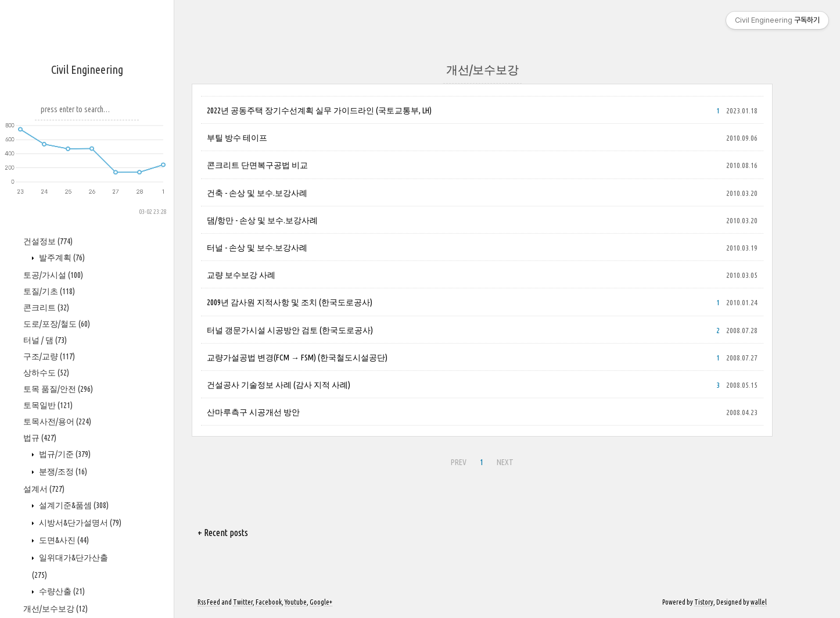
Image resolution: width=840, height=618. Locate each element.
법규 (40, 438)
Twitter (243, 602)
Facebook (269, 602)
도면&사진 (63, 540)
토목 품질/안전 (58, 389)
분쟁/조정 (62, 471)
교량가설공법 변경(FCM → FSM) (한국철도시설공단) (297, 358)
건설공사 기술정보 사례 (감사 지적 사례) (279, 385)
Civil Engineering (87, 69)
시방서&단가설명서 (79, 523)
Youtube (296, 602)
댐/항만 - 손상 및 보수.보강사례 (262, 220)
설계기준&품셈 (73, 505)
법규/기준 (64, 454)
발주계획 (61, 258)
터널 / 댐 (45, 340)
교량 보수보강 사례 (241, 275)
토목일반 (48, 405)
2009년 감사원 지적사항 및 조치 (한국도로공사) (290, 302)
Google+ (321, 602)
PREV (459, 462)
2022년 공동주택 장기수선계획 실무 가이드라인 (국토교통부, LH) (319, 110)
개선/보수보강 (55, 609)
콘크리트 (46, 308)
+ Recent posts (223, 533)
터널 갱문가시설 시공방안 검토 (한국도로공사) (290, 330)
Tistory (704, 602)
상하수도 (46, 373)
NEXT (505, 462)
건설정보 (48, 241)
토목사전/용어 (57, 421)
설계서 (44, 489)
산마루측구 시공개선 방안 (253, 412)
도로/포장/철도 (57, 324)
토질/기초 (49, 291)
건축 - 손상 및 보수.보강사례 (257, 193)
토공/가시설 (53, 275)
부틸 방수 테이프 (237, 138)
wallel (759, 602)
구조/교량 (49, 356)
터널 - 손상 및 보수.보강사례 (257, 248)
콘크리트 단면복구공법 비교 (257, 165)
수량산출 (61, 591)
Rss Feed (209, 602)
